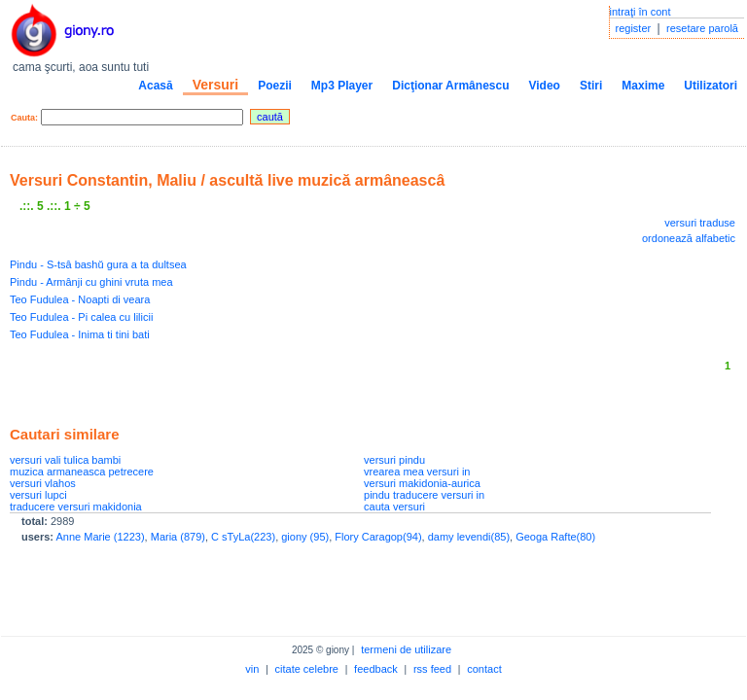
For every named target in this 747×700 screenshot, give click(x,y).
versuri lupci (38, 495)
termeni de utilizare (406, 649)
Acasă (155, 86)
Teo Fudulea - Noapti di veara (80, 299)
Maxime (643, 86)
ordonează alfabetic (689, 238)
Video (544, 86)
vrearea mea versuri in (417, 472)
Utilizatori (711, 86)
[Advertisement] (237, 384)
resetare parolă (702, 28)
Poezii (275, 86)
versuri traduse (700, 223)
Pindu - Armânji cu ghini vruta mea (91, 282)
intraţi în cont (640, 12)
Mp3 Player (342, 86)
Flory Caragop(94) (378, 537)
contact (484, 669)
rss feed (432, 669)
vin (252, 669)
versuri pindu (394, 460)
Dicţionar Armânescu (450, 86)
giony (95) (305, 537)
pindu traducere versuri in (424, 495)
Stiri (591, 86)
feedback (376, 669)
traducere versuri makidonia (76, 507)
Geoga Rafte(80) (555, 537)
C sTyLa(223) (243, 537)
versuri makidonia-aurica (422, 483)
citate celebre (307, 669)
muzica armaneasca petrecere (82, 472)
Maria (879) (178, 537)
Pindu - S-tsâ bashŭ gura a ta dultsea (98, 264)
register (634, 28)
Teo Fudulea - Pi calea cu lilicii (81, 317)
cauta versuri (394, 507)
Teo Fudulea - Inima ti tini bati (80, 334)
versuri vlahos (43, 483)
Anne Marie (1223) (100, 537)
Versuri (215, 85)
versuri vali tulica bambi (65, 460)
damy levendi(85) (469, 537)
